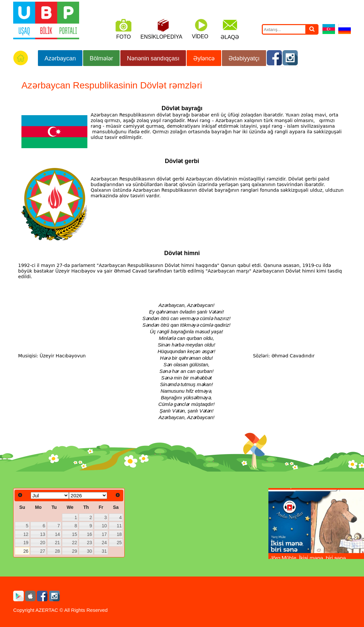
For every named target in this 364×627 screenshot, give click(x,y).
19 (26, 543)
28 (57, 551)
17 (104, 534)
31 (104, 551)
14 (57, 534)
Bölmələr (101, 58)
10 (104, 526)
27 (43, 551)
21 (57, 543)
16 (90, 534)
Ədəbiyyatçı (244, 58)
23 (90, 543)
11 (119, 526)
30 (90, 551)
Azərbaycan (60, 58)
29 (74, 551)
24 (104, 543)
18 (119, 534)
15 (74, 534)
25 (119, 543)
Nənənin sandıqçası (153, 58)
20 (43, 543)
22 (74, 543)
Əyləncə (204, 58)
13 (43, 534)
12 (26, 534)
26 (26, 551)
